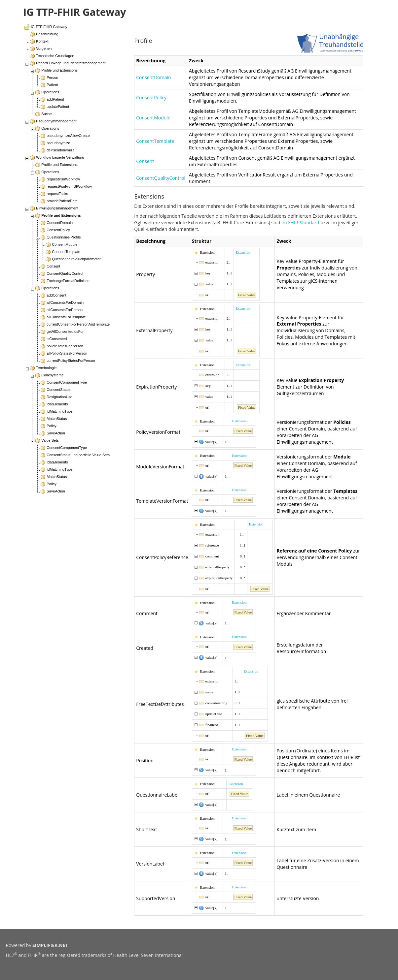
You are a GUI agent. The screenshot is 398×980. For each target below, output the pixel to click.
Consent (145, 161)
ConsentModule (153, 118)
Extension (243, 252)
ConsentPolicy (151, 97)
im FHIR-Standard (300, 222)
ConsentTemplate (155, 141)
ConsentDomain (153, 77)
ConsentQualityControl (161, 178)
